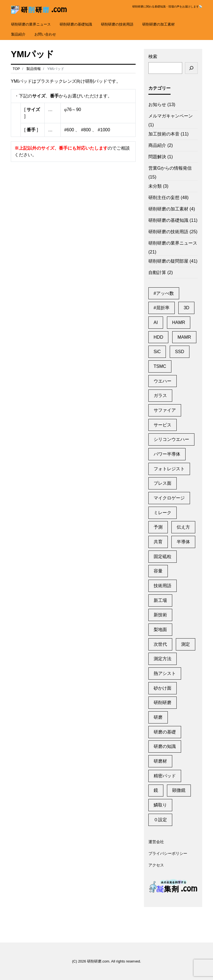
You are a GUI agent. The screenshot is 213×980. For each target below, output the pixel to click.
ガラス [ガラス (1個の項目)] (160, 395)
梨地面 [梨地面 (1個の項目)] (160, 630)
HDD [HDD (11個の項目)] (159, 337)
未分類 (155, 186)
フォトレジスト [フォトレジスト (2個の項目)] (169, 469)
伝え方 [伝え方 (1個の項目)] (183, 527)
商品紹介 (157, 145)
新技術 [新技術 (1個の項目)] (160, 615)
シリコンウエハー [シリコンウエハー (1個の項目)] (171, 439)
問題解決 (157, 157)
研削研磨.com (98, 961)
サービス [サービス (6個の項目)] (163, 425)
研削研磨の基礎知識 (76, 24)
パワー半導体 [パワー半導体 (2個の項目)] (167, 454)
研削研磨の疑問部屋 (168, 261)
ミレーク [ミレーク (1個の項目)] (163, 513)
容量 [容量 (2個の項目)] (158, 571)
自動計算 (157, 272)
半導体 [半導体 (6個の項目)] (183, 542)
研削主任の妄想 (164, 198)
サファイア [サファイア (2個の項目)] (165, 410)
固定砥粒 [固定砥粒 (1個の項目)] (163, 556)
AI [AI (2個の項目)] (156, 322)
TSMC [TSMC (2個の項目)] (160, 366)
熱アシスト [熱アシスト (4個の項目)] (165, 673)
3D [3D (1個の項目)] (186, 308)
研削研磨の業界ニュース (31, 24)
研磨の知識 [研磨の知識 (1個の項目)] (165, 746)
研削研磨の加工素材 (159, 24)
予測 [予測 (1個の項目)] (158, 527)
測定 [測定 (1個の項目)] (186, 644)
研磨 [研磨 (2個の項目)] (158, 717)
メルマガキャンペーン (171, 116)
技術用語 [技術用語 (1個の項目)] (163, 586)
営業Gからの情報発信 (170, 168)
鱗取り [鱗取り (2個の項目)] (160, 805)
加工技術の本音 (164, 134)
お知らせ (157, 105)
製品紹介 (18, 34)
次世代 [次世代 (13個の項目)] (160, 644)
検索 (153, 56)
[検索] (191, 68)
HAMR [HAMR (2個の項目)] (178, 322)
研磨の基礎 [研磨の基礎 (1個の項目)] (165, 732)
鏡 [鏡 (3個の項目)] (156, 790)
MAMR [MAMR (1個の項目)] (184, 337)
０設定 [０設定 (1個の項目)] (160, 820)
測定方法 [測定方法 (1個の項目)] (163, 659)
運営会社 (156, 842)
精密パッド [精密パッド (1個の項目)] (165, 776)
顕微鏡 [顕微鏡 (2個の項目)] (179, 790)
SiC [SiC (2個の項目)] (157, 352)
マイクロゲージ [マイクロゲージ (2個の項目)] (169, 498)
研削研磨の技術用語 (117, 24)
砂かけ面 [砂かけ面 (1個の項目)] (163, 688)
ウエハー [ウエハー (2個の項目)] (163, 381)
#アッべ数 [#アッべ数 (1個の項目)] (164, 293)
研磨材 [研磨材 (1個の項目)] (160, 761)
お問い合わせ (45, 34)
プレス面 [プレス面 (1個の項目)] (163, 483)
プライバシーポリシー (168, 854)
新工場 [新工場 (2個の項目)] (160, 600)
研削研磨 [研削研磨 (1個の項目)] (163, 703)
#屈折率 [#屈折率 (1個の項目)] (162, 308)
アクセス (156, 865)
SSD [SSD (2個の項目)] (180, 352)
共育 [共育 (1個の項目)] (158, 542)
